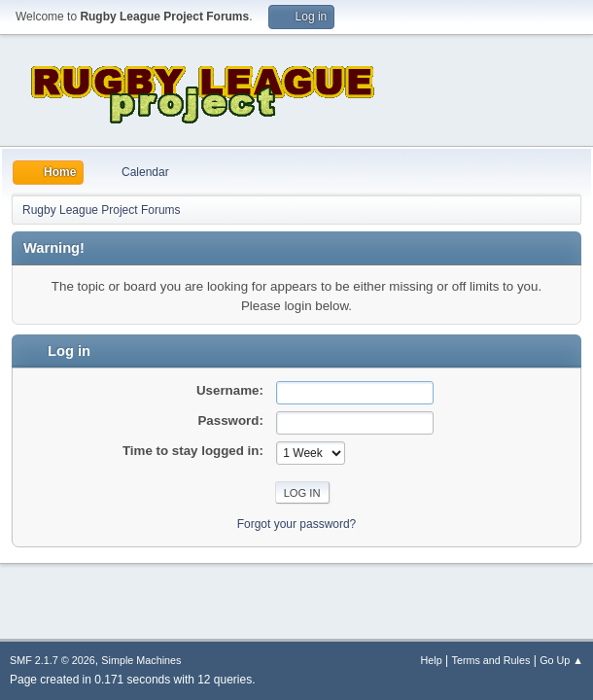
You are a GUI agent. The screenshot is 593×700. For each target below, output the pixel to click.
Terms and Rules (491, 660)
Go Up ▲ (561, 660)
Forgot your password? (297, 524)
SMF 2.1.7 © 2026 (52, 660)
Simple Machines (141, 660)
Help (432, 660)
